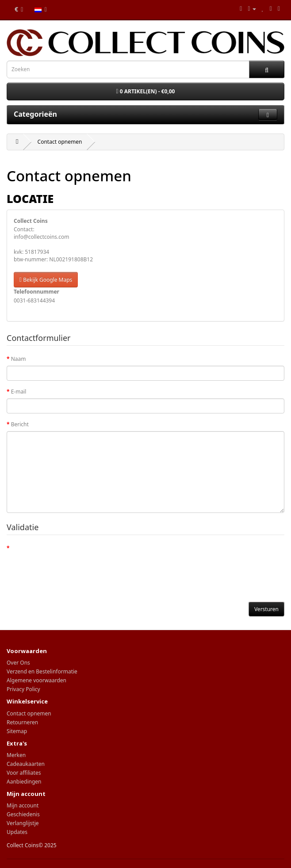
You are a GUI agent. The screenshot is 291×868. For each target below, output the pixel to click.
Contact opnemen (60, 142)
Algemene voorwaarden (36, 680)
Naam (19, 359)
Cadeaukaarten (26, 764)
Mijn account (23, 805)
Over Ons (18, 663)
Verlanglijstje (23, 823)
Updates (17, 832)
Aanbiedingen (24, 782)
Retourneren (22, 722)
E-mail (19, 392)
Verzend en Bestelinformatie (42, 671)
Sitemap (17, 731)
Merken (16, 755)
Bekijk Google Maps (46, 280)
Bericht (20, 424)
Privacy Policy (23, 689)
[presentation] (74, 572)
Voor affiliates (24, 773)
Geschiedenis (23, 814)
